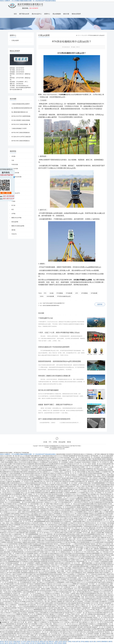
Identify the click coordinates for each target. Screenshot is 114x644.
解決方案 (66, 14)
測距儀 (13, 230)
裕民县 (11, 643)
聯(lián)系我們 (76, 14)
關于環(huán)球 (24, 14)
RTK (45, 293)
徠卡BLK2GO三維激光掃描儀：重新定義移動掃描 (25, 124)
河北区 (74, 642)
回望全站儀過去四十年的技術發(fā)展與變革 (54, 347)
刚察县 (43, 643)
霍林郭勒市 (105, 642)
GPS (77, 293)
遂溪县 (87, 642)
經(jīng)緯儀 (15, 222)
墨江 (95, 642)
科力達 (13, 205)
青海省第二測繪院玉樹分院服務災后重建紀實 (54, 376)
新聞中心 (47, 14)
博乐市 (6, 642)
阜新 (47, 643)
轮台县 (2, 643)
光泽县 (27, 643)
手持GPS (14, 234)
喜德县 (64, 643)
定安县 (60, 642)
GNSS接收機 (50, 296)
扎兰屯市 (23, 642)
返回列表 (100, 304)
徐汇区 (35, 643)
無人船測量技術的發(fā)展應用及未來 (22, 108)
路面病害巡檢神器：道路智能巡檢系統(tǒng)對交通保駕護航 (60, 361)
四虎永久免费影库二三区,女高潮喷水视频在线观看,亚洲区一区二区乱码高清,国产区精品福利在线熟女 (28, 1)
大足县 (23, 643)
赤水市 (11, 642)
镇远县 (39, 643)
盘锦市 (15, 643)
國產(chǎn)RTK (16, 193)
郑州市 (99, 642)
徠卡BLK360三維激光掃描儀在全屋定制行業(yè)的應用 (27, 141)
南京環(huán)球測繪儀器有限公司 (52, 446)
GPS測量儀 (84, 293)
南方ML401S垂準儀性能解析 (48, 390)
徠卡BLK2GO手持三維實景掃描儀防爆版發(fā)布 (25, 116)
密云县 (46, 642)
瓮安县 (2, 642)
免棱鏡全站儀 (15, 173)
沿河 (31, 643)
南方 (13, 209)
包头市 (91, 642)
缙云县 (37, 642)
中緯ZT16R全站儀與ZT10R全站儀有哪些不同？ (54, 303)
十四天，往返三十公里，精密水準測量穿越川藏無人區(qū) (59, 333)
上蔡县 (56, 642)
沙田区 (55, 643)
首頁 (15, 14)
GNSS (42, 296)
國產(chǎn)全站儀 (16, 177)
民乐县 (33, 642)
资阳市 (42, 642)
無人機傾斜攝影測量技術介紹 (20, 112)
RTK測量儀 (60, 293)
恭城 (15, 642)
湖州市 (110, 642)
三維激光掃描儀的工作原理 (19, 128)
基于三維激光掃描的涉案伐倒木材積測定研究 (54, 419)
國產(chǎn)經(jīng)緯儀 (18, 226)
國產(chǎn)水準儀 (16, 218)
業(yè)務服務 (57, 14)
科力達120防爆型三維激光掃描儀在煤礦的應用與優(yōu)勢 (28, 120)
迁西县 (28, 642)
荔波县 (18, 642)
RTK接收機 (69, 293)
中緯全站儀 (15, 164)
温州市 (6, 643)
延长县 (51, 643)
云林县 (69, 642)
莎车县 (83, 642)
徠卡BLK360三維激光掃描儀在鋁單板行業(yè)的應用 (26, 133)
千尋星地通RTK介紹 (46, 318)
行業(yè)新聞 (15, 40)
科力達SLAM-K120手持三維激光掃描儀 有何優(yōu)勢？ (27, 137)
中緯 (13, 160)
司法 (19, 643)
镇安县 (65, 642)
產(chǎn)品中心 (37, 14)
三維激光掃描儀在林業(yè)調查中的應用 (23, 104)
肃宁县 (78, 642)
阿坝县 (60, 643)
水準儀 (13, 214)
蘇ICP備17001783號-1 (76, 446)
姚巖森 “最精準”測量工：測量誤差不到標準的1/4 (55, 405)
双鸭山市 (51, 642)
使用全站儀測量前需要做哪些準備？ (51, 306)
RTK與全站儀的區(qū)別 (64, 296)
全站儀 (13, 156)
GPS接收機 (94, 293)
